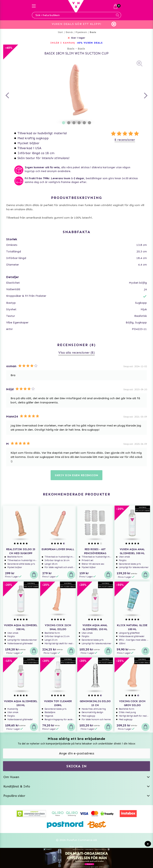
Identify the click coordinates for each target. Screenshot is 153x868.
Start (60, 32)
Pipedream (81, 32)
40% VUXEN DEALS (90, 43)
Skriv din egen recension (76, 475)
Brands (69, 32)
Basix (93, 32)
